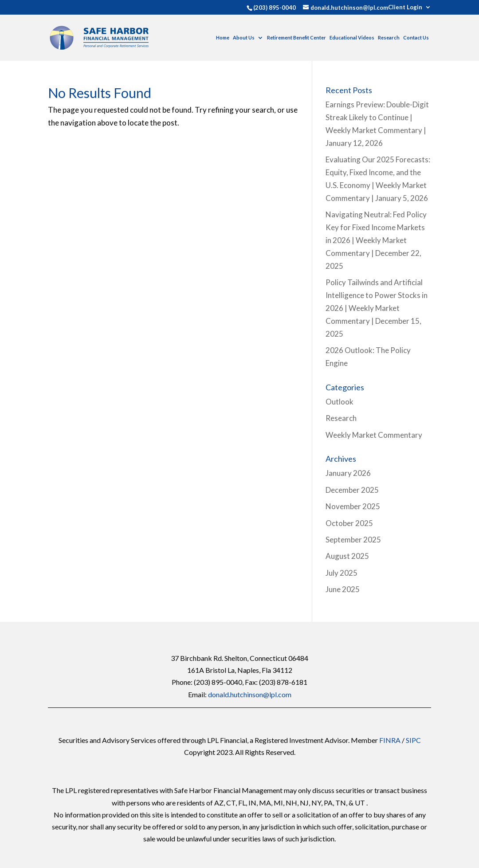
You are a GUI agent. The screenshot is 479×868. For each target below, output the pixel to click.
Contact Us (416, 37)
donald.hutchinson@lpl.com (250, 694)
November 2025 (353, 506)
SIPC (413, 740)
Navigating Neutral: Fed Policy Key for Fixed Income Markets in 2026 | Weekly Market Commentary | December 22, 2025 (376, 240)
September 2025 (353, 540)
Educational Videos (352, 37)
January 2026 (348, 473)
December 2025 (352, 490)
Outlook (340, 402)
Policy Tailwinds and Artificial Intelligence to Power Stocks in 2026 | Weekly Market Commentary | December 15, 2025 (377, 308)
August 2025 (347, 556)
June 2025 (343, 589)
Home (223, 37)
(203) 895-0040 (275, 8)
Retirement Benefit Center (296, 37)
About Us (244, 37)
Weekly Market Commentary (374, 435)
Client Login (405, 8)
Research (389, 37)
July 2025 (342, 573)
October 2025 (349, 523)
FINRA (390, 740)
